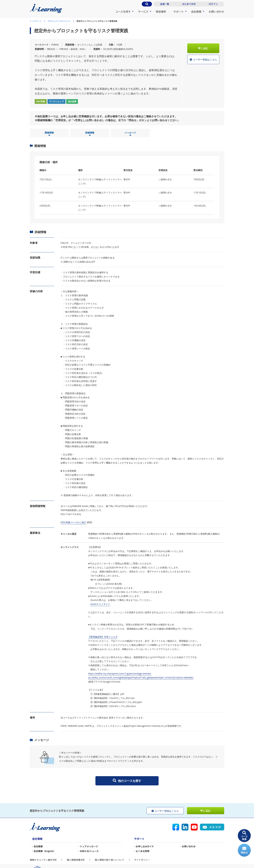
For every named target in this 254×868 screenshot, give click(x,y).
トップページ (36, 21)
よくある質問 (143, 851)
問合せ (244, 850)
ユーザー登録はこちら (203, 60)
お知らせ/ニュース (89, 851)
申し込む (203, 48)
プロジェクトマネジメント (59, 21)
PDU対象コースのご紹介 (74, 522)
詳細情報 (90, 134)
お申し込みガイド (145, 846)
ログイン (213, 4)
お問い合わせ (216, 11)
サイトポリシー (142, 860)
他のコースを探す (127, 781)
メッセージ (130, 134)
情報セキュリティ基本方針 (43, 860)
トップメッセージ (89, 846)
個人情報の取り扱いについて (110, 860)
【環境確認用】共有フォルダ (103, 637)
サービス (143, 11)
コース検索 (244, 836)
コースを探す (123, 11)
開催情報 (49, 134)
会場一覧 (165, 4)
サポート (179, 11)
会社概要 (38, 846)
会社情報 (196, 11)
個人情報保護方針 (76, 860)
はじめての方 (189, 4)
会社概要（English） (45, 851)
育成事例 (161, 11)
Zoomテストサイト (100, 604)
